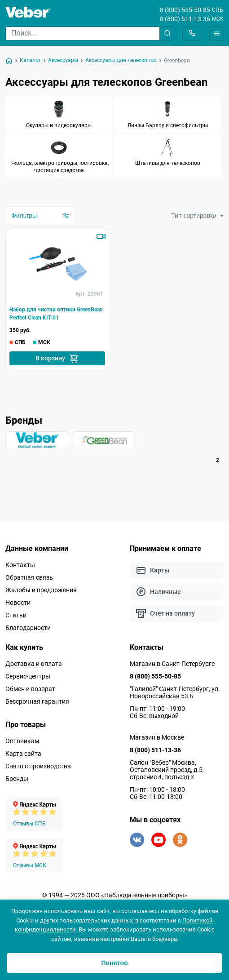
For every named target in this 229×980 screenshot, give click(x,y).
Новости (18, 603)
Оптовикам (22, 741)
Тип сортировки (197, 216)
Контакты (20, 565)
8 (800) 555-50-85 (185, 10)
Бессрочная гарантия (37, 701)
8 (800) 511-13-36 (185, 19)
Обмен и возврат (30, 689)
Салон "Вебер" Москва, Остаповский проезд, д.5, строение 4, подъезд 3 (167, 770)
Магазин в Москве (157, 737)
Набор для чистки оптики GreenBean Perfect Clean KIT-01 (56, 314)
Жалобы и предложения (41, 590)
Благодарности (28, 628)
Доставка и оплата (34, 664)
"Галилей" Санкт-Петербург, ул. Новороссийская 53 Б (175, 692)
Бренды (17, 779)
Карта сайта (23, 754)
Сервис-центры (28, 676)
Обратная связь (29, 577)
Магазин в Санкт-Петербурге (172, 664)
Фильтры (40, 216)
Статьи (16, 615)
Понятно (114, 963)
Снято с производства (38, 766)
